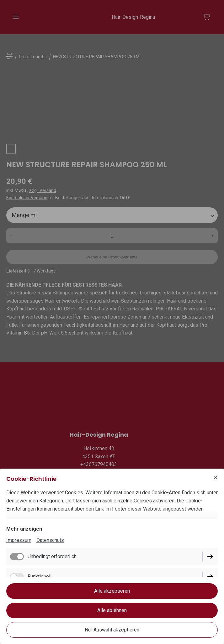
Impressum (19, 540)
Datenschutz (50, 540)
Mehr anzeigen (24, 529)
